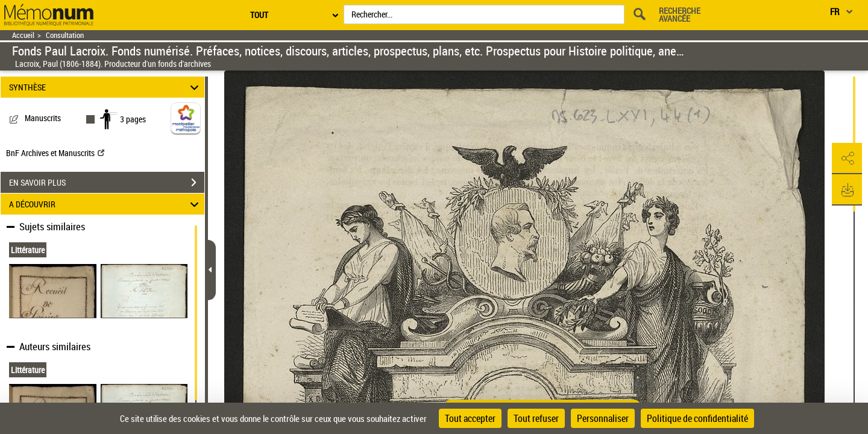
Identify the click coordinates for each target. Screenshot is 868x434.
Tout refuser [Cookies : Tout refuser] (536, 418)
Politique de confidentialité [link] (697, 418)
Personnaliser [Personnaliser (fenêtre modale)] (603, 418)
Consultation (65, 35)
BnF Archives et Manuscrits (55, 153)
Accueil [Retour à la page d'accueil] (23, 35)
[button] (847, 159)
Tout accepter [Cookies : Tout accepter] (470, 418)
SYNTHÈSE (106, 87)
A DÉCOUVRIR (106, 204)
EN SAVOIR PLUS (107, 183)
